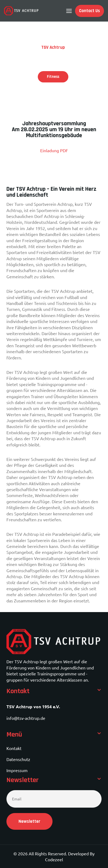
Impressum (17, 770)
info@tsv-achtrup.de (26, 718)
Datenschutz (18, 759)
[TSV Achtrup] (21, 11)
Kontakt (14, 748)
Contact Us (90, 11)
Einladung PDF (54, 150)
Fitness (53, 77)
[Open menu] (69, 11)
